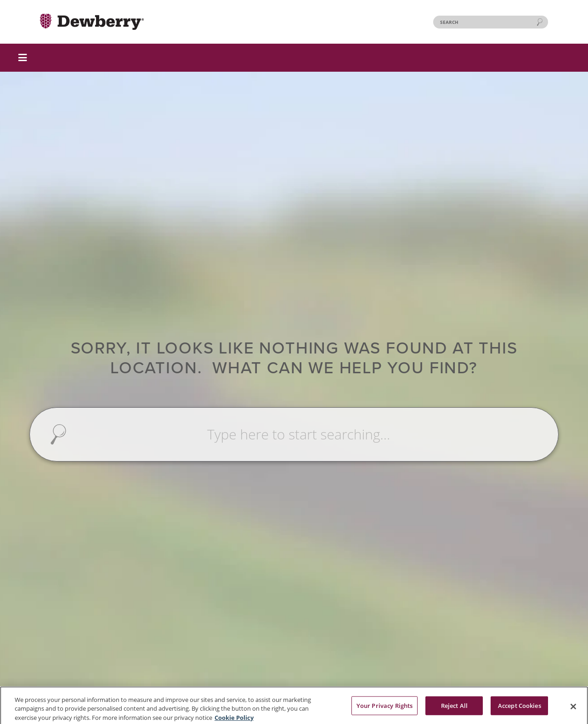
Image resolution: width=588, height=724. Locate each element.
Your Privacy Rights (384, 707)
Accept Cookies (520, 707)
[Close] (573, 708)
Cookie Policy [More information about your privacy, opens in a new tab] (234, 719)
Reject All (454, 707)
